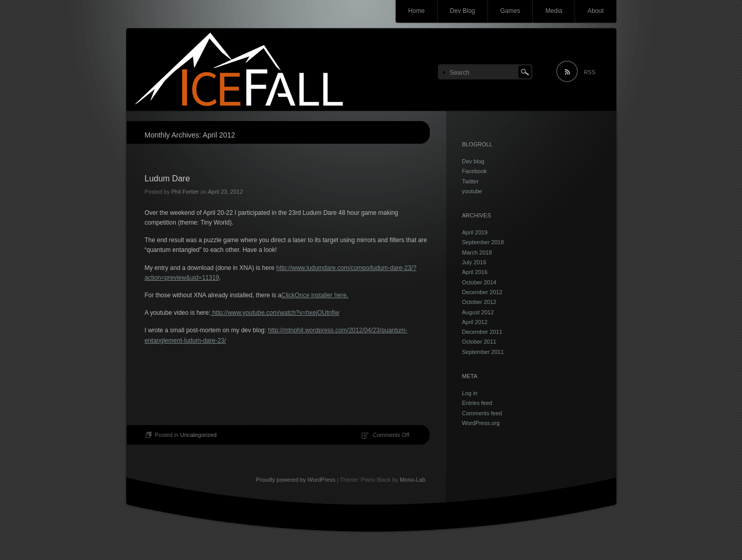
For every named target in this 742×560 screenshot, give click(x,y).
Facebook (475, 171)
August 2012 (478, 312)
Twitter (470, 181)
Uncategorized (198, 435)
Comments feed (482, 413)
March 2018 (477, 252)
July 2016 (474, 262)
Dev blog (473, 161)
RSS (590, 72)
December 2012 (482, 292)
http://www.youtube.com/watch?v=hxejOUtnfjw (275, 313)
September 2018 (483, 242)
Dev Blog (462, 11)
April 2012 (475, 322)
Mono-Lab (413, 480)
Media (554, 11)
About (595, 11)
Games (510, 11)
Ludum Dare (167, 179)
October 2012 (479, 302)
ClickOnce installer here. (315, 295)
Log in (470, 393)
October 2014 (479, 282)
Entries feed (477, 403)
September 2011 (483, 352)
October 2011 (479, 342)
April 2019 (475, 232)
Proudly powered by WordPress (295, 480)
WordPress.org (481, 423)
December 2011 (482, 332)
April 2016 (475, 272)
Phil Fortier (185, 192)
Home (416, 11)
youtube (472, 191)
